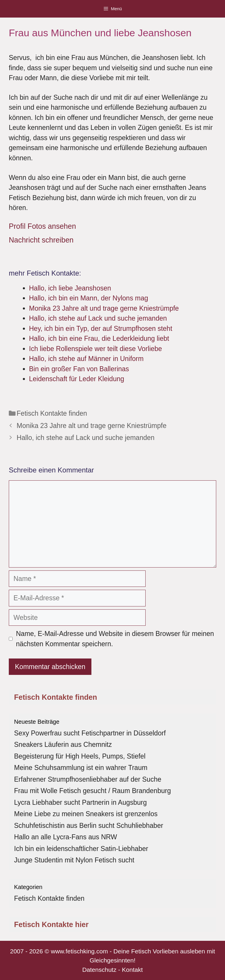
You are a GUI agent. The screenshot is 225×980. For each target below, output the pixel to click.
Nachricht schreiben (41, 240)
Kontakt (132, 970)
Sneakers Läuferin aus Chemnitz (63, 745)
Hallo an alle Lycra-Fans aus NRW (66, 837)
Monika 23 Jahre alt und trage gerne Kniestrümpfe (92, 426)
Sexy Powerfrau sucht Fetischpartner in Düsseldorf (90, 733)
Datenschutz (99, 970)
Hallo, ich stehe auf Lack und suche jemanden (86, 438)
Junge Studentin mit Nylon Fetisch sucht (74, 860)
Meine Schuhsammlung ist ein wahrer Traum (81, 768)
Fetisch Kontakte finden (52, 413)
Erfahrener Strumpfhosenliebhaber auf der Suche (88, 779)
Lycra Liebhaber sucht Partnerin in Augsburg (80, 802)
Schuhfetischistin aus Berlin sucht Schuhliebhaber (89, 826)
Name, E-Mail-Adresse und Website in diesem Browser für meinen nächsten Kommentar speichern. (115, 639)
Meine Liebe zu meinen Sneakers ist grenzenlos (86, 814)
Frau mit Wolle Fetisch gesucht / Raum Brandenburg (92, 791)
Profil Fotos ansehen (42, 226)
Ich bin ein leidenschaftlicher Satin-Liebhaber (81, 849)
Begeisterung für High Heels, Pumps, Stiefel (80, 756)
